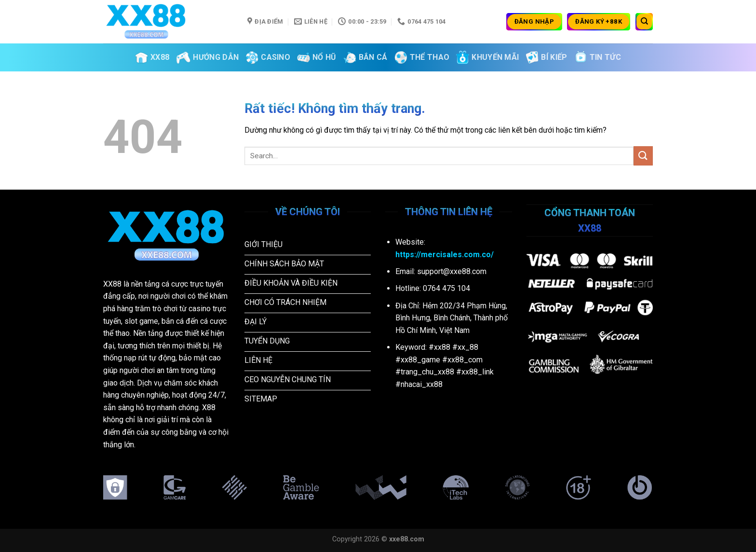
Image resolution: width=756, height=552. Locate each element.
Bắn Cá (365, 57)
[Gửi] (643, 156)
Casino (268, 58)
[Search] (644, 22)
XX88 (152, 58)
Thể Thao (422, 57)
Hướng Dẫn (207, 57)
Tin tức (598, 57)
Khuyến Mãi (487, 57)
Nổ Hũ (317, 58)
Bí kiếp (546, 57)
